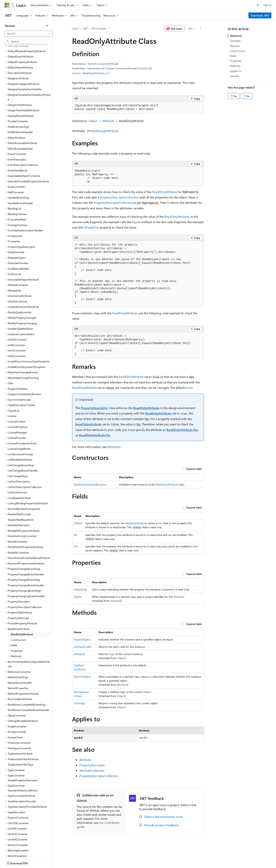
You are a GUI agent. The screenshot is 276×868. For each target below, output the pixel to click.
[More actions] (201, 29)
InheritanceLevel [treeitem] (17, 279)
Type (112, 654)
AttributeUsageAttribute (102, 131)
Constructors (237, 51)
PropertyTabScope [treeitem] (18, 596)
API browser (99, 28)
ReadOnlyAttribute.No (95, 435)
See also (235, 76)
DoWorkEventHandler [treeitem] (20, 110)
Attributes (114, 447)
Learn (75, 28)
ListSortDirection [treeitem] (18, 470)
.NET (85, 28)
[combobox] (29, 34)
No (190, 388)
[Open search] (258, 5)
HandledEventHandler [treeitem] (20, 181)
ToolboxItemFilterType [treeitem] (20, 742)
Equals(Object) (82, 639)
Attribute (108, 121)
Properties (236, 61)
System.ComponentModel (103, 64)
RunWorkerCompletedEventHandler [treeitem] (28, 687)
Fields (233, 56)
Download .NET (260, 15)
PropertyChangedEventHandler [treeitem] (26, 563)
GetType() (79, 654)
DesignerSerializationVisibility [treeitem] (25, 67)
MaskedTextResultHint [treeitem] (21, 497)
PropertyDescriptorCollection (120, 197)
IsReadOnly (91, 227)
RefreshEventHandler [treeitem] (20, 660)
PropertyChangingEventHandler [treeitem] (26, 574)
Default (78, 523)
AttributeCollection (92, 770)
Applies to (236, 71)
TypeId (78, 597)
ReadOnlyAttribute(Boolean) (90, 484)
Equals (136, 222)
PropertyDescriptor (94, 408)
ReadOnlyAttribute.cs (95, 73)
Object (93, 121)
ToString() (79, 703)
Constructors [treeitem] (18, 617)
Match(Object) (82, 677)
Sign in (267, 5)
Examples (235, 41)
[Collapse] (47, 26)
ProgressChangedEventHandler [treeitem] (26, 552)
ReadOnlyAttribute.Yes (182, 430)
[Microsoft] (7, 5)
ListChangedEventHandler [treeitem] (23, 448)
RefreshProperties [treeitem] (18, 666)
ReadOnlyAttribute (165, 192)
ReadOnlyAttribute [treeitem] (22, 612)
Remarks (235, 46)
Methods (235, 66)
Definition (236, 36)
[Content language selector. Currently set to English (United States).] (22, 862)
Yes (147, 419)
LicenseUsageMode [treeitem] (19, 426)
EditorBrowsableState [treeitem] (20, 126)
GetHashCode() (83, 647)
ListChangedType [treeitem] (18, 454)
